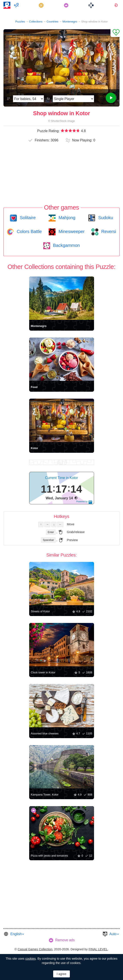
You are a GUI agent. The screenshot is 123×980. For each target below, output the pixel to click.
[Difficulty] (28, 99)
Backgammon (66, 245)
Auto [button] (113, 934)
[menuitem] (17, 5)
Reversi (108, 231)
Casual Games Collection (35, 949)
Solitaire (27, 218)
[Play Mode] (73, 99)
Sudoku (105, 218)
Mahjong (66, 218)
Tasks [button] (42, 5)
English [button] (16, 934)
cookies (30, 959)
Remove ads (65, 940)
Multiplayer (17, 5)
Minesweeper (71, 231)
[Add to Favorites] (115, 33)
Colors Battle (29, 231)
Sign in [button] (116, 5)
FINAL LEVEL (98, 949)
